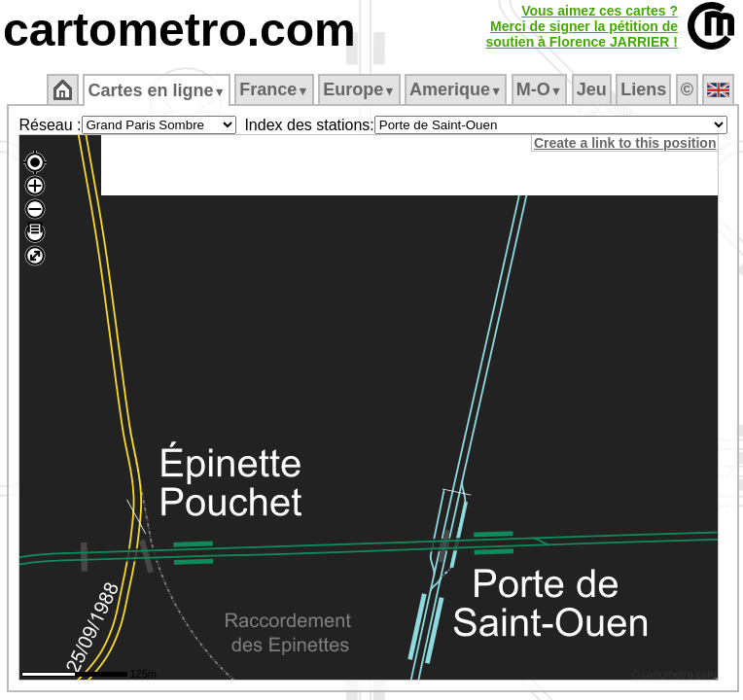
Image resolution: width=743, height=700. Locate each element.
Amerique (456, 89)
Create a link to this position (625, 143)
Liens (643, 89)
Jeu (592, 89)
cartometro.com (179, 30)
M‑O (539, 89)
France (274, 89)
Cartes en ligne (156, 90)
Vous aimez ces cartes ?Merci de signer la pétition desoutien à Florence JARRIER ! (582, 26)
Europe (359, 89)
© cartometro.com (674, 674)
